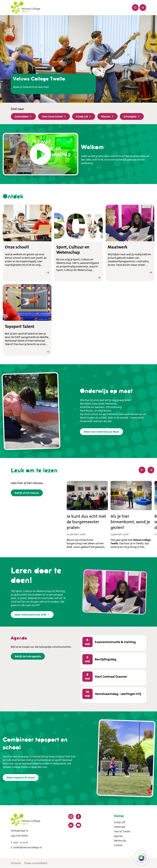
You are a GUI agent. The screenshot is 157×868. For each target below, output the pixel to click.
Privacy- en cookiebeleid (36, 863)
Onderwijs (120, 827)
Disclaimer (16, 863)
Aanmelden (23, 116)
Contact (118, 845)
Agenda (118, 836)
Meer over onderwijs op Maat (101, 432)
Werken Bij (120, 841)
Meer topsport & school (21, 777)
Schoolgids (131, 116)
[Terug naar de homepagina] (26, 8)
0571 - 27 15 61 (21, 842)
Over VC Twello (122, 831)
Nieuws (107, 116)
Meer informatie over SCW (32, 615)
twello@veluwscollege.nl (27, 847)
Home (119, 816)
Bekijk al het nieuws (27, 493)
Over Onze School (54, 116)
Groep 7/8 (83, 116)
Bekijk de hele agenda (28, 656)
